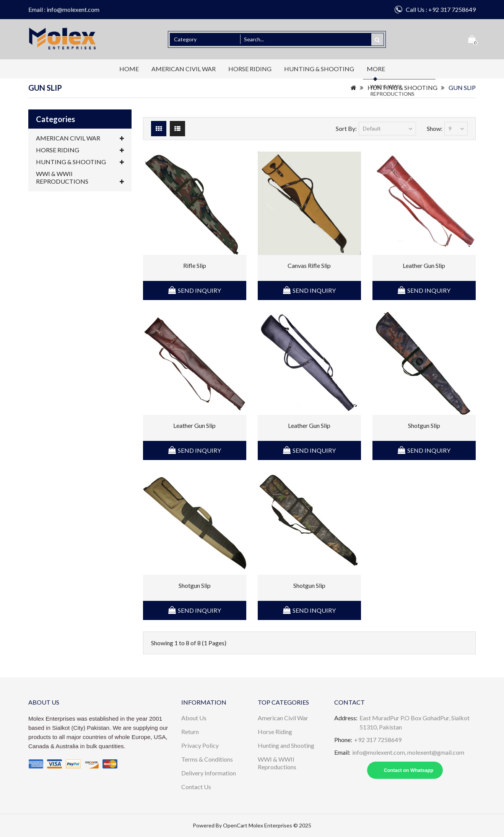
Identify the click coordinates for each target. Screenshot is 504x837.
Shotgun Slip (424, 425)
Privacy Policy (200, 745)
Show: (435, 128)
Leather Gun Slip (424, 265)
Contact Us (196, 787)
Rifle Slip (195, 265)
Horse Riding (275, 732)
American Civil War (283, 718)
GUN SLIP (462, 87)
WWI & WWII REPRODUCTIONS (80, 178)
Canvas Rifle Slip (309, 265)
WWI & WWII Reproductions (277, 763)
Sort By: (346, 128)
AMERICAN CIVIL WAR (184, 69)
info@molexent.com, (380, 752)
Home (129, 69)
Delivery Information (209, 773)
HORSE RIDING (250, 69)
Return (190, 732)
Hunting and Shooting (286, 745)
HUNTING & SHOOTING (319, 69)
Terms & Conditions (207, 759)
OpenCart (235, 825)
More (376, 69)
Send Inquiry (199, 290)
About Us (194, 718)
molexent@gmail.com (436, 752)
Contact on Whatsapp (409, 770)
